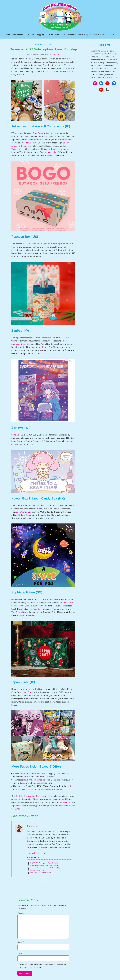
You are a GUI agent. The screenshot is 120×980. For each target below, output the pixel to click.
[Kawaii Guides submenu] (107, 35)
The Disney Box (19, 612)
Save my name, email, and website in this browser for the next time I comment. (43, 966)
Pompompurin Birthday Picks (41, 873)
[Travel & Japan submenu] (92, 35)
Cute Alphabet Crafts (38, 870)
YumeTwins (17, 149)
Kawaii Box (31, 506)
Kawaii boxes (65, 802)
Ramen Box (47, 347)
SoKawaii (16, 435)
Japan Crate (27, 692)
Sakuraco (50, 133)
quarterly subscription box (33, 774)
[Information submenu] (24, 35)
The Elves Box (67, 603)
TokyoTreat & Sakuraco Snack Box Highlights (46, 868)
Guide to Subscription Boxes (28, 796)
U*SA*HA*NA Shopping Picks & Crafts (44, 863)
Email (21, 953)
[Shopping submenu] (45, 35)
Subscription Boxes (43, 44)
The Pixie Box (35, 609)
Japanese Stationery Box (39, 338)
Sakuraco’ (26, 146)
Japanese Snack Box (21, 344)
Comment (22, 913)
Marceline (56, 54)
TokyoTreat (38, 133)
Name (21, 942)
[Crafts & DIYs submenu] (60, 35)
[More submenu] (115, 35)
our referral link (28, 615)
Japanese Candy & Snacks (23, 806)
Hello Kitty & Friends (33, 780)
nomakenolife (51, 152)
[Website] (45, 853)
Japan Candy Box (23, 512)
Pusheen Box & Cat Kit (38, 244)
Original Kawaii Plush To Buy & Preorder (45, 865)
